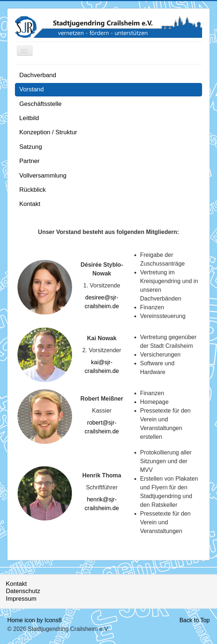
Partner (29, 161)
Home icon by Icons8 (34, 620)
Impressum (21, 599)
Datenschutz (23, 591)
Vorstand (31, 89)
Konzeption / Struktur (48, 132)
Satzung (31, 147)
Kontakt (30, 204)
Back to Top (195, 620)
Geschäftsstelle (40, 104)
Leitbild (29, 118)
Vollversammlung (43, 176)
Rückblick (33, 190)
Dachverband (38, 75)
